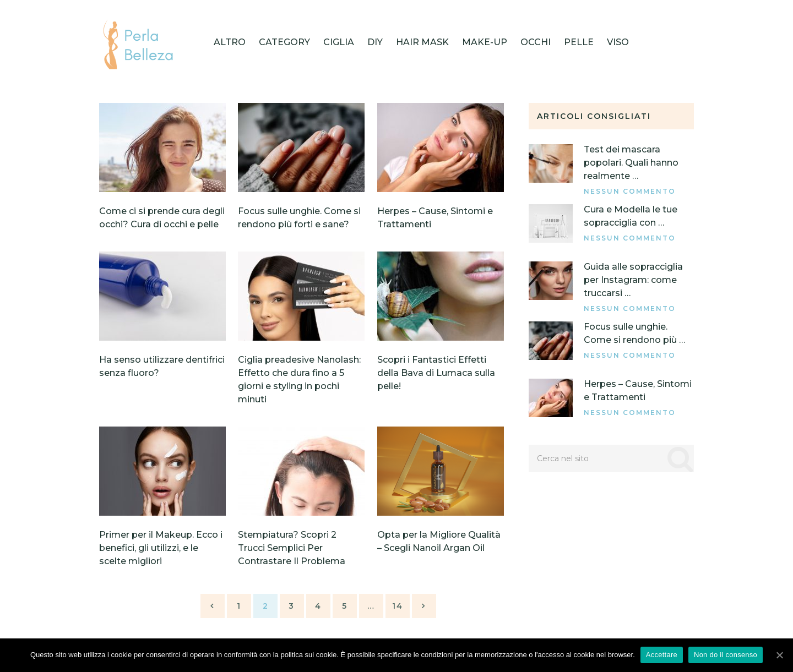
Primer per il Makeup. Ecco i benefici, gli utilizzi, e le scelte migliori (161, 548)
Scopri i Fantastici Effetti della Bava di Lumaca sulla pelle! (436, 373)
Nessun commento (630, 191)
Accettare (662, 655)
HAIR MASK (422, 42)
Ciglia (339, 42)
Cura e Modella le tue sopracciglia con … (631, 216)
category (284, 42)
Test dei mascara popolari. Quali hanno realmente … (631, 163)
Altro (230, 42)
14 (398, 606)
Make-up (485, 42)
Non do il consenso (726, 655)
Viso (618, 42)
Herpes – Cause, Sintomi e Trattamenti (638, 390)
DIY (375, 42)
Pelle (579, 42)
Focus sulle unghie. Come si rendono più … (634, 333)
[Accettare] (779, 655)
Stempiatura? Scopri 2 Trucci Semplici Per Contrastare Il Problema (292, 548)
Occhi (536, 42)
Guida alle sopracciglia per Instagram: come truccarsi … (633, 280)
